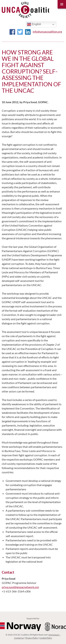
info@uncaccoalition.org (47, 31)
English (34, 24)
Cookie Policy (46, 638)
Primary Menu (62, 4)
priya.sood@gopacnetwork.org (20, 587)
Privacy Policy (32, 638)
